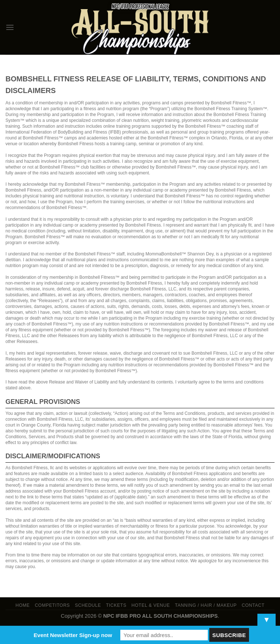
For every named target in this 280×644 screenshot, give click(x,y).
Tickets (116, 605)
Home (22, 605)
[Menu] (10, 27)
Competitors (52, 605)
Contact (253, 605)
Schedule (88, 605)
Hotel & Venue (151, 605)
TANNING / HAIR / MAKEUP (206, 605)
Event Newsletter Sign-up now (73, 635)
